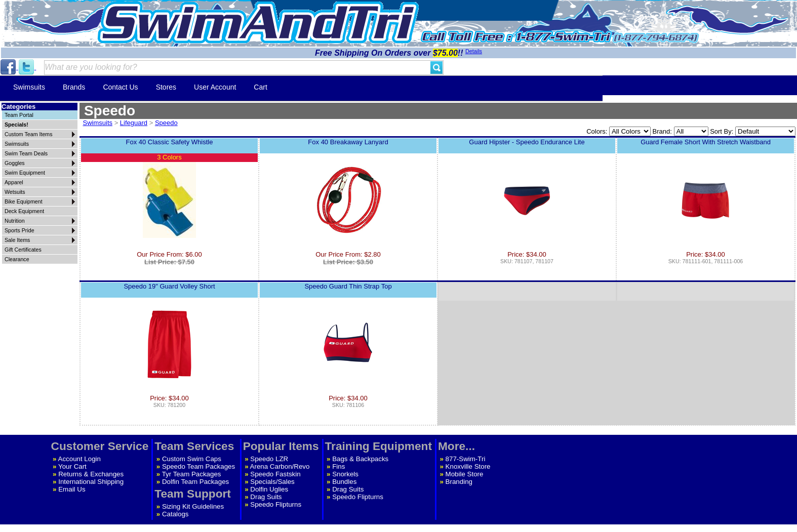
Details (474, 51)
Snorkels (345, 474)
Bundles (344, 482)
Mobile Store (465, 474)
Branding (459, 482)
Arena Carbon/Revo (280, 466)
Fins (338, 466)
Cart (260, 87)
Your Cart (72, 466)
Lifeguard (134, 123)
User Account (215, 87)
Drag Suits (266, 497)
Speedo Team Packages (198, 466)
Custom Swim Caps (192, 459)
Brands (74, 87)
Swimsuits (29, 87)
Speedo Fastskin (275, 474)
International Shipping (91, 482)
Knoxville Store (468, 466)
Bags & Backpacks (360, 459)
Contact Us (120, 87)
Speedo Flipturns (276, 504)
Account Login (79, 459)
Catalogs (175, 514)
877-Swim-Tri (466, 459)
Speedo (166, 123)
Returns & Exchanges (91, 474)
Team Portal (19, 115)
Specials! (16, 125)
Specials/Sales (272, 482)
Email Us (72, 489)
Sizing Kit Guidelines (193, 506)
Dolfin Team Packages (195, 482)
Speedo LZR (269, 459)
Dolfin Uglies (269, 489)
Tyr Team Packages (192, 474)
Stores (166, 87)
